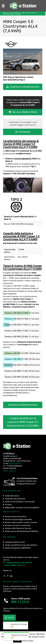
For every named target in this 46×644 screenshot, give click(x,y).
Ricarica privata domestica (16, 517)
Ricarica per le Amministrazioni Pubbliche (22, 531)
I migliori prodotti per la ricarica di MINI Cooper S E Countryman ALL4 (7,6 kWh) (23, 422)
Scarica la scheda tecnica (23, 87)
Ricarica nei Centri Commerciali (18, 525)
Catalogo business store (15, 542)
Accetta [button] (17, 641)
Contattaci (23, 132)
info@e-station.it (15, 463)
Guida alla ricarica (12, 496)
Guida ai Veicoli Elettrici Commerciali (20, 502)
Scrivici (9, 618)
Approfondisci (28, 641)
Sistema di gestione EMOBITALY (18, 548)
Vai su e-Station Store (23, 112)
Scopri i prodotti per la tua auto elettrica (21, 545)
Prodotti (8, 505)
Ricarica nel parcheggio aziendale (18, 519)
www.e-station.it (9, 471)
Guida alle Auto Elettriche (15, 499)
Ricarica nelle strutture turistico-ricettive (21, 522)
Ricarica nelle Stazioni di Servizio (18, 528)
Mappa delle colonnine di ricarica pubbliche (22, 508)
